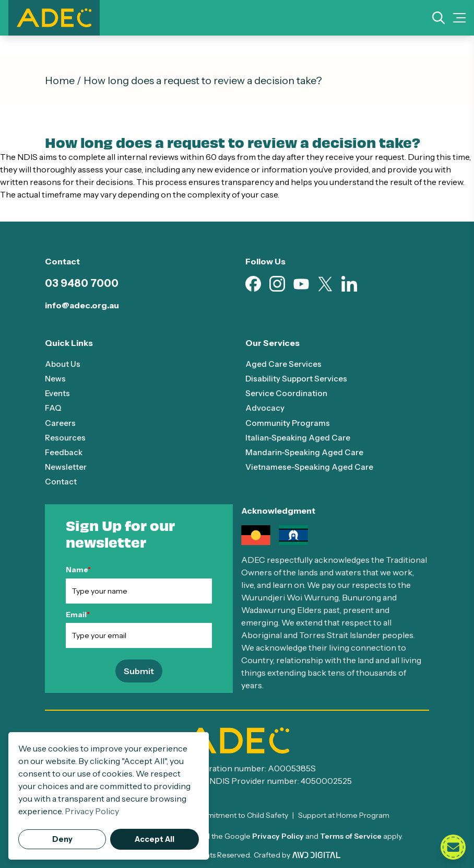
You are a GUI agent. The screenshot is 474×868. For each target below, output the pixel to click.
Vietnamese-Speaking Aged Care (312, 466)
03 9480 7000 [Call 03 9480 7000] (82, 283)
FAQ (54, 408)
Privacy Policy (278, 836)
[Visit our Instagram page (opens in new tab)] (277, 284)
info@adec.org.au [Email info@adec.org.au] (82, 305)
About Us (63, 364)
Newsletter (67, 466)
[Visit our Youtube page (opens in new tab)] (301, 284)
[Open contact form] (453, 847)
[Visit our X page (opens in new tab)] (325, 284)
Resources (66, 437)
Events (58, 393)
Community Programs (288, 422)
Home (60, 80)
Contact (61, 481)
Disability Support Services (299, 378)
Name (78, 569)
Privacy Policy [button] (92, 811)
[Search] (439, 18)
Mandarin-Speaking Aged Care (307, 452)
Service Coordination (287, 393)
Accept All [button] (155, 839)
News (56, 378)
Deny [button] (62, 839)
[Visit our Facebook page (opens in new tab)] (253, 284)
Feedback (65, 452)
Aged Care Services (285, 364)
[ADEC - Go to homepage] (237, 740)
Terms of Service (351, 836)
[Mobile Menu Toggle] (459, 18)
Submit (139, 670)
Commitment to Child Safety (239, 815)
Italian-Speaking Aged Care (300, 437)
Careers (61, 422)
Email (78, 614)
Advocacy (265, 408)
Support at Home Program (344, 815)
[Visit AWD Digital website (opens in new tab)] (316, 854)
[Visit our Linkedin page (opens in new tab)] (349, 284)
